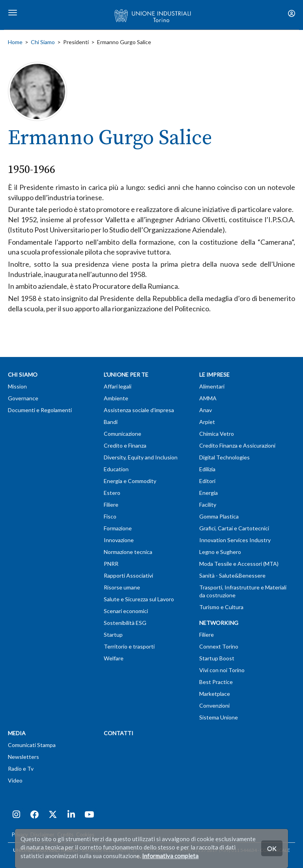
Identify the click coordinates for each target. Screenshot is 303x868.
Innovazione (119, 540)
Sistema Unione (219, 717)
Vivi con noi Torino (222, 670)
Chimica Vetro (217, 434)
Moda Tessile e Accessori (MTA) (239, 564)
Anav (206, 410)
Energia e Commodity (130, 481)
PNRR (111, 564)
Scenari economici (126, 611)
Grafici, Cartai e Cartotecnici (234, 528)
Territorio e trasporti (129, 646)
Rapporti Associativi (128, 575)
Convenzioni (214, 705)
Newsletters (23, 757)
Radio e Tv (21, 769)
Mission (17, 386)
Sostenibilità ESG (125, 623)
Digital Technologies (224, 457)
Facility (208, 505)
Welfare (114, 658)
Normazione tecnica (128, 552)
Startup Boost (217, 658)
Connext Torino (219, 646)
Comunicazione (123, 434)
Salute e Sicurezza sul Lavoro (139, 599)
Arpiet (207, 422)
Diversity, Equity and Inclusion (141, 457)
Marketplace (215, 694)
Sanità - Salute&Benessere (232, 575)
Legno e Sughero (220, 552)
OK (272, 848)
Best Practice (216, 682)
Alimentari (212, 386)
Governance (23, 398)
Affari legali (118, 386)
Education (116, 469)
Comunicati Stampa (32, 745)
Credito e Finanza (125, 445)
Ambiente (116, 398)
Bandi (111, 422)
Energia (209, 493)
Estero (112, 493)
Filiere (111, 505)
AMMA (208, 398)
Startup (113, 635)
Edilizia (207, 469)
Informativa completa (170, 856)
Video (15, 780)
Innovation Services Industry (235, 540)
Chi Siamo (43, 42)
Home (15, 42)
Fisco (110, 516)
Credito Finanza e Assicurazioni (237, 445)
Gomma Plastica (219, 516)
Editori (207, 481)
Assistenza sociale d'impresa (139, 410)
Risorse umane (122, 587)
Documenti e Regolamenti (40, 410)
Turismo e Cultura (221, 607)
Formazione (118, 528)
